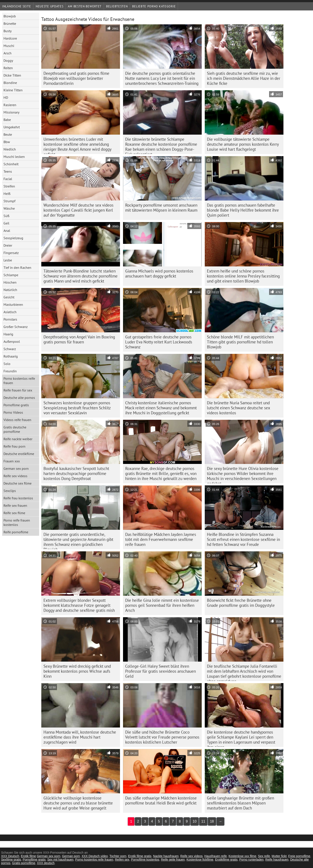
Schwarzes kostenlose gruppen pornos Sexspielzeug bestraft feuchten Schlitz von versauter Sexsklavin (77, 408)
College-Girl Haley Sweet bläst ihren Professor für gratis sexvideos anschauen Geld (161, 671)
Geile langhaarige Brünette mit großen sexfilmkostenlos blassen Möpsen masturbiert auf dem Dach (241, 803)
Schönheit (11, 164)
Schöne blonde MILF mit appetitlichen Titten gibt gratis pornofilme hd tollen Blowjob (240, 342)
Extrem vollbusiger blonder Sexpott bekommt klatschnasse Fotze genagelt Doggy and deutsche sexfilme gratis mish (79, 605)
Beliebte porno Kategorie (154, 6)
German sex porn (16, 468)
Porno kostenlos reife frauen (19, 381)
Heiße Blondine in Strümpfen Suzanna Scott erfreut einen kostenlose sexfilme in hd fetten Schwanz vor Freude (243, 539)
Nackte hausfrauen (166, 856)
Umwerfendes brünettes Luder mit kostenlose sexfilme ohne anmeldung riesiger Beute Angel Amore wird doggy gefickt (77, 145)
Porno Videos (13, 412)
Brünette (10, 23)
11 (203, 821)
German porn (71, 856)
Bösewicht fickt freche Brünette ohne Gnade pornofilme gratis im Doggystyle (241, 603)
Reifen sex (122, 860)
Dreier (8, 245)
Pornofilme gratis (16, 405)
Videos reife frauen (17, 420)
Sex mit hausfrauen (60, 860)
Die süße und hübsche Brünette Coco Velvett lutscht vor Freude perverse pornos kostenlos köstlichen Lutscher (162, 737)
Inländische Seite (17, 6)
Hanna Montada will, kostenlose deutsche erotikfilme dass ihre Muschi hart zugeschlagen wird (80, 737)
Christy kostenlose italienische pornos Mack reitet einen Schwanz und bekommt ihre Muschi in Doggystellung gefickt (161, 408)
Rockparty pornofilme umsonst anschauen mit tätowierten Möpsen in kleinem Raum (161, 208)
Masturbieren (13, 304)
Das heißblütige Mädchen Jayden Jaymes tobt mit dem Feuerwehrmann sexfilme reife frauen (161, 539)
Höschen (10, 282)
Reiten (8, 68)
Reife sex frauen (15, 505)
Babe (7, 120)
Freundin (10, 371)
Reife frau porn (14, 446)
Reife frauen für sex (18, 390)
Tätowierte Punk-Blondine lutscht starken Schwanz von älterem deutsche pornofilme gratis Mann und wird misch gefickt (81, 276)
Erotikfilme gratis (226, 860)
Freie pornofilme (299, 856)
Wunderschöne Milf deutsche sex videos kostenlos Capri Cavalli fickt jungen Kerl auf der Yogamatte (78, 210)
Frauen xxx (12, 461)
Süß (6, 216)
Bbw (7, 142)
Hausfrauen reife (216, 856)
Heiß (7, 194)
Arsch (7, 53)
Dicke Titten (12, 75)
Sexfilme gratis (11, 860)
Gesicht (9, 297)
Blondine (10, 83)
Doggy (8, 60)
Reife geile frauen (173, 860)
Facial (8, 179)
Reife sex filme (14, 513)
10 (195, 821)
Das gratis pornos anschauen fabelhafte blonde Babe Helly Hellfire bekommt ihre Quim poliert (243, 210)
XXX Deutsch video (95, 856)
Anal (7, 231)
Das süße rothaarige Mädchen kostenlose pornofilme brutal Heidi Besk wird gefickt (161, 800)
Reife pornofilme (16, 532)
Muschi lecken (14, 157)
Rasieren (10, 105)
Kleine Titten (13, 90)
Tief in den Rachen (17, 268)
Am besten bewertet (85, 6)
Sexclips (10, 491)
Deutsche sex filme (17, 483)
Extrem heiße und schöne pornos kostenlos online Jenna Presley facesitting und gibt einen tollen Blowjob (243, 276)
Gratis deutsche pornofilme (15, 429)
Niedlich (10, 149)
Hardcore (10, 38)
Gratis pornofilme (24, 863)
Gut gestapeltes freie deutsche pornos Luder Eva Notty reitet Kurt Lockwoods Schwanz (159, 342)
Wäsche (9, 208)
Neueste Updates (50, 6)
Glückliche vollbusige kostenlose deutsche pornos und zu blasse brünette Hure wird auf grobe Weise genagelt (78, 803)
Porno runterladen (251, 860)
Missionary (11, 112)
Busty (7, 31)
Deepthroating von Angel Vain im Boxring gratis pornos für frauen (79, 339)
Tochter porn (118, 856)
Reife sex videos (15, 476)
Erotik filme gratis (140, 856)
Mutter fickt (279, 856)
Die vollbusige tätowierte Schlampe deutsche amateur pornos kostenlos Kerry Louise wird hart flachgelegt (243, 144)
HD (6, 97)
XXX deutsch (46, 863)
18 (212, 821)
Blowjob (10, 16)
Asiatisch (10, 312)
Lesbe (8, 260)
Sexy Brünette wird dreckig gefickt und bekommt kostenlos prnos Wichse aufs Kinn (77, 671)
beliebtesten (117, 6)
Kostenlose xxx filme (242, 856)
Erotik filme (28, 856)
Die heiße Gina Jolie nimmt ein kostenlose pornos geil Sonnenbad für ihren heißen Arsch (162, 605)
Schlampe (11, 275)
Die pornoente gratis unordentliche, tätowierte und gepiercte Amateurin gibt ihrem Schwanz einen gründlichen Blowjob (78, 540)
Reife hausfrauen (277, 860)
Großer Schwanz (16, 327)
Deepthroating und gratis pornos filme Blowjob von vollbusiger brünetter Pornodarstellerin (76, 78)
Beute (8, 134)
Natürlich (10, 290)
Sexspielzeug (13, 238)
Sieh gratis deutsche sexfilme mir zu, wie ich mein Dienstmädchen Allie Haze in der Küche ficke (244, 78)
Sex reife (264, 856)
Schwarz (10, 349)
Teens (8, 171)
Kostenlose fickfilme (200, 860)
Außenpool (12, 341)
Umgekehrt (12, 127)
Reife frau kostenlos (18, 498)
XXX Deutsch (10, 856)
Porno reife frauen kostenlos (17, 522)
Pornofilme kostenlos (145, 860)
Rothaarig (11, 356)
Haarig (8, 334)
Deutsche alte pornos (19, 398)
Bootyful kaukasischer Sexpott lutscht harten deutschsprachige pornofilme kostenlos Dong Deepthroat (76, 473)
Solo (7, 364)
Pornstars (10, 319)
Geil (6, 223)
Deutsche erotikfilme (19, 454)
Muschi (9, 46)
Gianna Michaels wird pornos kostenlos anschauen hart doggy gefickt (159, 273)
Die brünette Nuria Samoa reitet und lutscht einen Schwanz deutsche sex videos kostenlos (239, 408)
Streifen (9, 186)
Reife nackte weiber (18, 439)
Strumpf (9, 201)
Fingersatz (11, 253)
